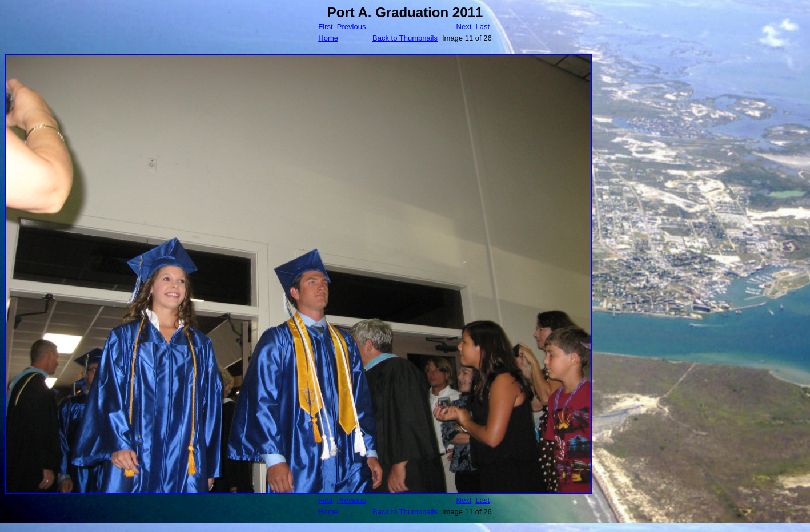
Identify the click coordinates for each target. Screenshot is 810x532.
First (325, 27)
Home (328, 38)
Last (482, 27)
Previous (352, 27)
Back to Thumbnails (405, 38)
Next (464, 27)
